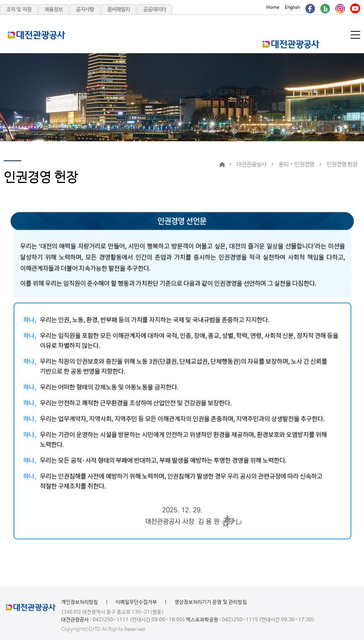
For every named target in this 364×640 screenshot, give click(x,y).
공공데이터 (155, 10)
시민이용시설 (180, 93)
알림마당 (88, 132)
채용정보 (54, 10)
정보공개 (272, 93)
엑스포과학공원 (226, 93)
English (292, 8)
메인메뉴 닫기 (324, 45)
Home (273, 8)
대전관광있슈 (88, 93)
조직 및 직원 (19, 10)
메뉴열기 (356, 35)
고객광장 (134, 132)
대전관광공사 (180, 132)
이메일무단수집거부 (136, 602)
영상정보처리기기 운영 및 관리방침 (211, 602)
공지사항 (85, 10)
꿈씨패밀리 (119, 10)
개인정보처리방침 (80, 602)
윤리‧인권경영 (296, 164)
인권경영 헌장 (342, 164)
